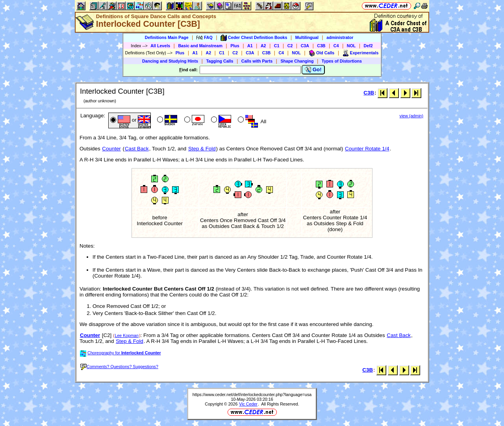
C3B (321, 46)
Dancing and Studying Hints (170, 61)
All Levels (160, 46)
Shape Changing (297, 61)
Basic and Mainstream (200, 46)
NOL (351, 46)
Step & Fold (202, 149)
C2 (290, 46)
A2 (263, 46)
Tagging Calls (220, 61)
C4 (336, 46)
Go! (313, 70)
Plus (235, 46)
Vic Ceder (248, 404)
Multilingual (307, 37)
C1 (277, 46)
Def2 (368, 46)
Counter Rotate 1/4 (367, 149)
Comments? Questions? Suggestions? (119, 367)
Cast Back (137, 149)
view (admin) (411, 116)
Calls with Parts (257, 61)
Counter (111, 149)
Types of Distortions (342, 61)
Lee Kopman (127, 335)
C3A (305, 46)
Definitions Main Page (167, 37)
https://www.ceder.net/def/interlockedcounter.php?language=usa (252, 395)
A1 (250, 46)
